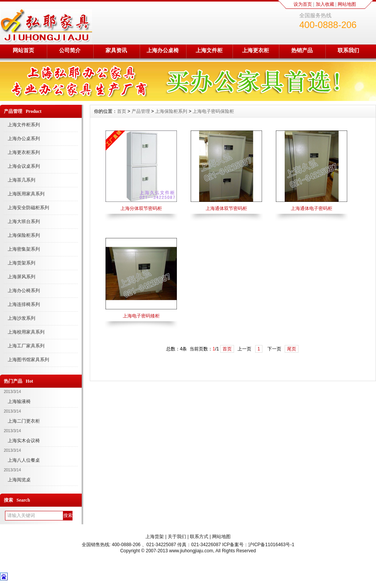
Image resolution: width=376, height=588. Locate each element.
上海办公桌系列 (24, 139)
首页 (122, 111)
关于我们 (177, 537)
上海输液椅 (19, 401)
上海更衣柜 (256, 50)
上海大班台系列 (24, 221)
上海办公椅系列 (24, 291)
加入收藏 (325, 4)
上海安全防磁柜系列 (28, 208)
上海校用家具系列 (26, 332)
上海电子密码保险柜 (213, 111)
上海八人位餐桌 (24, 460)
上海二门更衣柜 (24, 421)
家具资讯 (116, 50)
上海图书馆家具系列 (28, 360)
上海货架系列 (21, 263)
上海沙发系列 (21, 318)
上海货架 (155, 537)
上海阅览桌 (19, 480)
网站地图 (347, 4)
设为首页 (303, 4)
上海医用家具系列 (26, 194)
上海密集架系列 (24, 249)
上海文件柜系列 (24, 125)
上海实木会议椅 (24, 441)
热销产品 (302, 50)
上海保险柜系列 (24, 235)
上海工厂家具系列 (26, 346)
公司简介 (70, 50)
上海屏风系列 (21, 277)
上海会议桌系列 (24, 166)
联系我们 (348, 50)
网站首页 (23, 50)
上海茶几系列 (21, 180)
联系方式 (199, 537)
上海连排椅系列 (24, 304)
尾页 (292, 349)
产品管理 (141, 111)
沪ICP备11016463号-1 (271, 545)
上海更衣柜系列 (24, 152)
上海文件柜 (209, 50)
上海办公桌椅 (163, 50)
